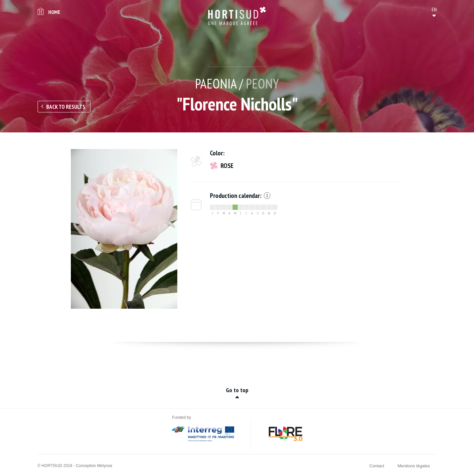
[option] (124, 229)
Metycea (105, 466)
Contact (377, 466)
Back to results (66, 107)
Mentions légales (414, 466)
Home (54, 12)
